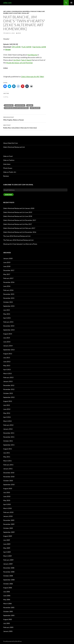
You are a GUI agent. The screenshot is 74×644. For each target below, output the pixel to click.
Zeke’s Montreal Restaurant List (14, 147)
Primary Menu (71, 3)
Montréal (26, 11)
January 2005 (8, 631)
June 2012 (7, 409)
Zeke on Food (8, 156)
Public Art (41, 11)
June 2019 (7, 262)
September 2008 (9, 580)
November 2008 (9, 572)
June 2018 (7, 266)
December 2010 (9, 473)
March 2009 (7, 556)
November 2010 (9, 477)
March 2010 (7, 508)
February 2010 (8, 512)
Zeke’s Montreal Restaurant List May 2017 (18, 224)
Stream (8, 49)
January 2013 (8, 381)
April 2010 (7, 504)
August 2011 (8, 449)
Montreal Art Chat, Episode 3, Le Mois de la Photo (20, 244)
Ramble (6, 13)
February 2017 (8, 278)
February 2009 (8, 560)
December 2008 (9, 568)
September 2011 (9, 445)
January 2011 (8, 469)
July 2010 (7, 492)
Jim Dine (16, 60)
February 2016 (8, 290)
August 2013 (8, 354)
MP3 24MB (16, 47)
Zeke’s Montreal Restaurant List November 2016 (20, 232)
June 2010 (7, 496)
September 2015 (9, 306)
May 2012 (7, 413)
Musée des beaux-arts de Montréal (19, 63)
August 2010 (8, 488)
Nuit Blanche (32, 55)
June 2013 (7, 362)
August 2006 (8, 588)
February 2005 (8, 627)
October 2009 (8, 528)
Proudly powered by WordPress (12, 641)
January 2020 (8, 258)
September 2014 (9, 330)
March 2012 (7, 421)
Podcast (34, 11)
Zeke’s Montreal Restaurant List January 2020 (19, 208)
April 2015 (7, 318)
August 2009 (8, 536)
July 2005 (7, 623)
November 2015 (9, 298)
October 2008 (8, 576)
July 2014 (7, 338)
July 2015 (7, 310)
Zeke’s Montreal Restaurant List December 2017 (20, 220)
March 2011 (7, 461)
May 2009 (7, 548)
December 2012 (9, 385)
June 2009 (7, 544)
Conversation (17, 11)
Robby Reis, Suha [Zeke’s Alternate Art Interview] (25, 126)
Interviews (7, 164)
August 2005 (8, 619)
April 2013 (7, 369)
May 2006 (7, 600)
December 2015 (9, 294)
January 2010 (8, 516)
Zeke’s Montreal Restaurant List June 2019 (18, 212)
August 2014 (8, 334)
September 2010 (9, 485)
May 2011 (7, 457)
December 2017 (9, 270)
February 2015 (8, 322)
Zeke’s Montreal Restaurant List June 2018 (18, 216)
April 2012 (7, 417)
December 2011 (9, 433)
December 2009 (9, 520)
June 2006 (7, 596)
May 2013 (7, 366)
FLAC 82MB (26, 47)
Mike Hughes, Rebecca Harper (25, 118)
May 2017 (7, 274)
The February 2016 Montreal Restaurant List (18, 240)
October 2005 (8, 611)
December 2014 (9, 326)
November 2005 (9, 607)
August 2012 (8, 401)
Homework (9, 105)
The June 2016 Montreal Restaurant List (17, 236)
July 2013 (7, 358)
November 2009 (9, 524)
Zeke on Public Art (10, 172)
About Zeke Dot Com (11, 143)
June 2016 (7, 286)
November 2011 (9, 437)
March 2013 (7, 373)
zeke (19, 33)
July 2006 (7, 592)
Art (5, 11)
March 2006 (7, 604)
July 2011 (7, 453)
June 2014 (7, 342)
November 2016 (9, 282)
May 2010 (7, 500)
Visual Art (25, 13)
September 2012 (9, 397)
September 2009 (9, 532)
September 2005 (9, 615)
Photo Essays (8, 168)
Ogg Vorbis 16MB (39, 47)
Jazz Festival (20, 105)
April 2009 (7, 552)
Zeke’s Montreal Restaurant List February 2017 (19, 228)
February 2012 (8, 425)
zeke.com (7, 3)
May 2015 (7, 314)
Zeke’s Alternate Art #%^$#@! (33, 77)
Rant (11, 13)
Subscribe (8, 195)
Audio (9, 11)
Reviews (6, 176)
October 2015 (8, 302)
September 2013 (9, 350)
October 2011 (8, 441)
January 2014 (8, 346)
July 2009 (7, 540)
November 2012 (9, 389)
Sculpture (17, 13)
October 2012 (8, 393)
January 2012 (8, 429)
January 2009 (8, 564)
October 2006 (8, 584)
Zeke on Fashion (9, 160)
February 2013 (8, 377)
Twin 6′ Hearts (26, 60)
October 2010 (8, 481)
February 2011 (8, 465)
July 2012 (7, 405)
